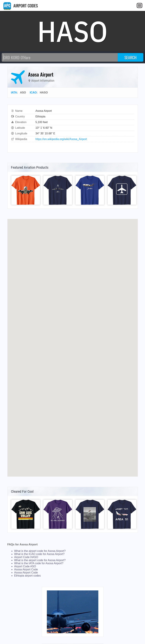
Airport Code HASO (26, 557)
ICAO (33, 93)
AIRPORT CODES (21, 5)
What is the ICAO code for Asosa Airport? (39, 554)
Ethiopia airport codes (28, 576)
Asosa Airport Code (26, 569)
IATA (14, 93)
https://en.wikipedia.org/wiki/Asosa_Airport (61, 139)
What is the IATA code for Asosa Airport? (39, 563)
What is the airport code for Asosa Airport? (40, 551)
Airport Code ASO (25, 566)
